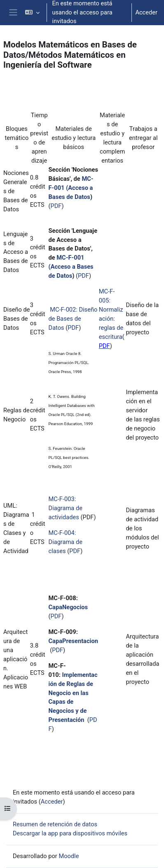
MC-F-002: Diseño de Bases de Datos (73, 319)
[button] (32, 13)
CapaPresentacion (73, 641)
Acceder (146, 12)
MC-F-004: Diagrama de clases (66, 542)
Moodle (69, 856)
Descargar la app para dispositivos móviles (70, 833)
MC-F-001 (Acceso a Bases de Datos (71, 188)
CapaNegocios (68, 607)
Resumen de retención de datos (55, 824)
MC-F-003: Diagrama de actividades (66, 508)
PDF (56, 206)
